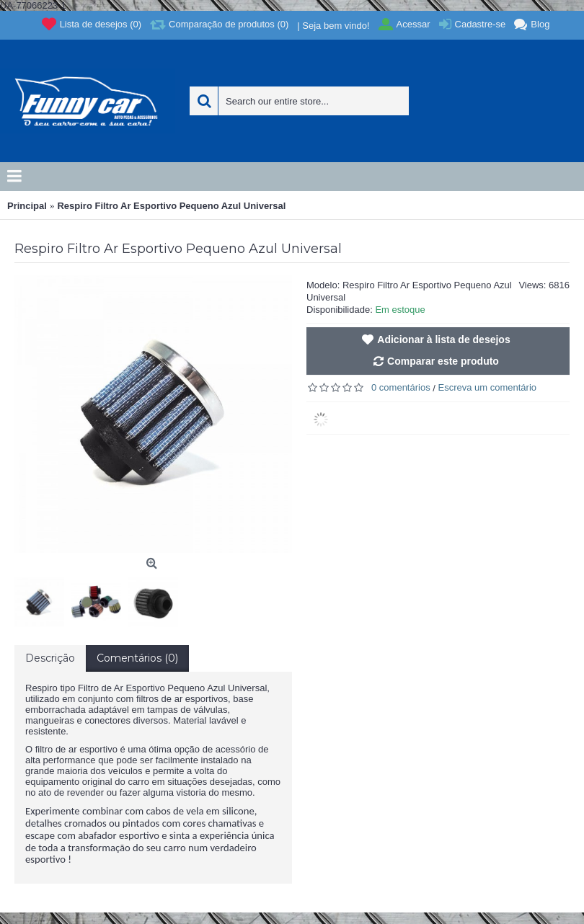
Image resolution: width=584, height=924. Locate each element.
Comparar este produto (443, 361)
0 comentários (401, 387)
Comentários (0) (137, 658)
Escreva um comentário (488, 387)
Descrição (50, 658)
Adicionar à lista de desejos (443, 339)
